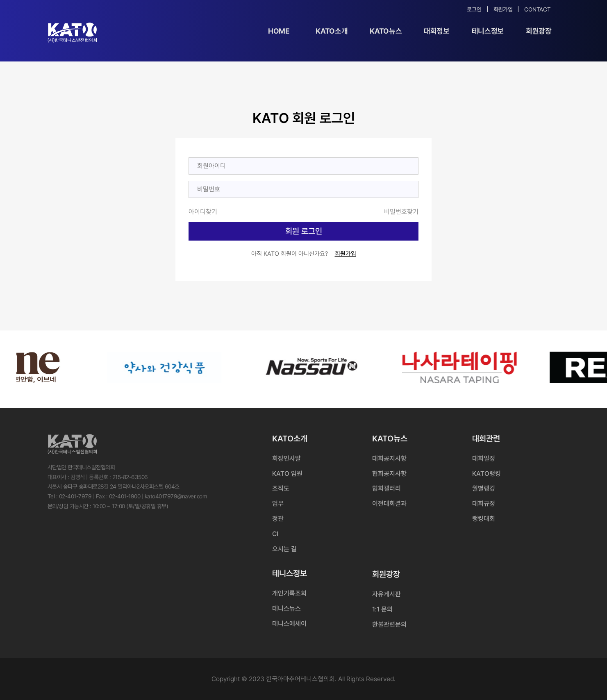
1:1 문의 (382, 609)
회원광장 (539, 31)
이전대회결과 (389, 503)
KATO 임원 (287, 474)
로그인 (474, 9)
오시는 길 (284, 549)
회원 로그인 (304, 231)
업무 (278, 503)
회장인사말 (286, 458)
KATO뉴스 (386, 31)
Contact (537, 9)
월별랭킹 (484, 488)
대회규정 (484, 503)
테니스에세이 (289, 624)
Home (279, 31)
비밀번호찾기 (401, 212)
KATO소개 (332, 31)
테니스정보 (488, 31)
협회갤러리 (386, 488)
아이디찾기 (203, 212)
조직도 (281, 488)
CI (275, 534)
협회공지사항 (389, 474)
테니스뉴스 (286, 608)
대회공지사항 (389, 458)
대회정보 (437, 31)
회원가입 (503, 9)
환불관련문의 (389, 624)
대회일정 (484, 458)
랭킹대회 (484, 519)
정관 (278, 519)
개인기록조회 (289, 593)
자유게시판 (386, 594)
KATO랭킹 (487, 474)
